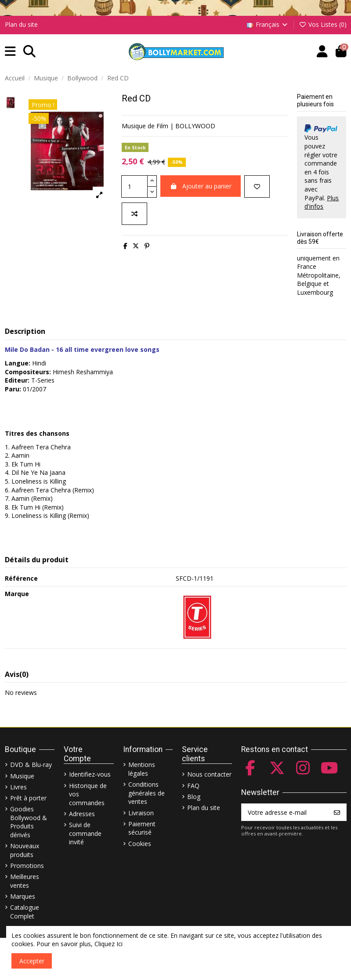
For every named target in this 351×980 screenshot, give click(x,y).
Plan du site (21, 24)
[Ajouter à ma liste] (257, 186)
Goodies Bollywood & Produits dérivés (29, 822)
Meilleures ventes (25, 881)
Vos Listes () (323, 24)
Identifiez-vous (90, 774)
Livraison (141, 813)
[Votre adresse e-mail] (285, 812)
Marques (23, 896)
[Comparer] (134, 214)
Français (268, 24)
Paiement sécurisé (142, 828)
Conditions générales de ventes (147, 793)
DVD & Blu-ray (31, 765)
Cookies (140, 844)
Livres (18, 787)
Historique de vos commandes (88, 794)
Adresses (82, 814)
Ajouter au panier (201, 186)
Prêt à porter (28, 798)
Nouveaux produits (25, 850)
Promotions (27, 866)
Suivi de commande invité (85, 833)
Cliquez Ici (109, 944)
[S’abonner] (337, 812)
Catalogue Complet (25, 912)
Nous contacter (209, 774)
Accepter (32, 961)
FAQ (193, 786)
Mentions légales (142, 769)
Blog (194, 797)
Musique (22, 776)
